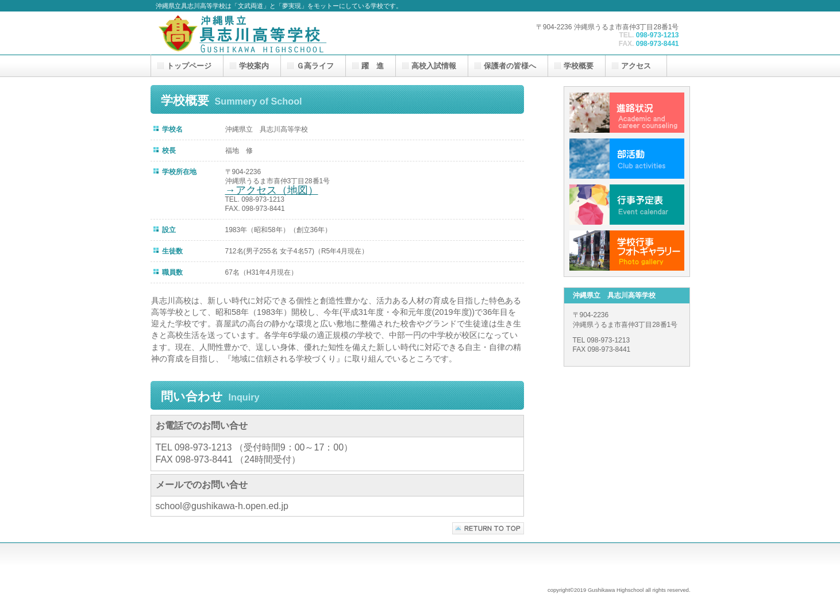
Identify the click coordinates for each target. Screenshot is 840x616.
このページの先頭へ (488, 528)
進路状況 (627, 113)
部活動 (627, 159)
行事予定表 (627, 205)
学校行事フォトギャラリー (627, 251)
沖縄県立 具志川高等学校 (271, 33)
